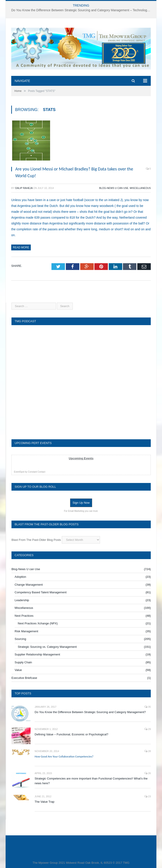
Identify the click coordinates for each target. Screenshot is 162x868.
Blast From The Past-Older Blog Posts (36, 540)
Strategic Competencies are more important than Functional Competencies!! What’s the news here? (91, 781)
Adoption (20, 577)
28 (148, 751)
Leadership (22, 600)
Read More (21, 247)
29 (148, 729)
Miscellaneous (140, 188)
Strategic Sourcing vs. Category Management (47, 647)
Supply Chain (23, 662)
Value (18, 670)
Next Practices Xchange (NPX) (38, 623)
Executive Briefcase (24, 678)
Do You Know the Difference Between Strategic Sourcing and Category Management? (90, 712)
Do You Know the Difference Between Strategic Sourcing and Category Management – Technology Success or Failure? (82, 10)
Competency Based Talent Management (41, 592)
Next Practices (24, 616)
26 (148, 773)
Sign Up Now (81, 503)
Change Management (29, 585)
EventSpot (19, 472)
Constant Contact (37, 472)
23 (148, 796)
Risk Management (26, 631)
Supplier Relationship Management (37, 654)
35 (148, 707)
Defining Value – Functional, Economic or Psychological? (71, 734)
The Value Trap (44, 802)
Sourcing (20, 639)
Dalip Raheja (24, 188)
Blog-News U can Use (114, 188)
